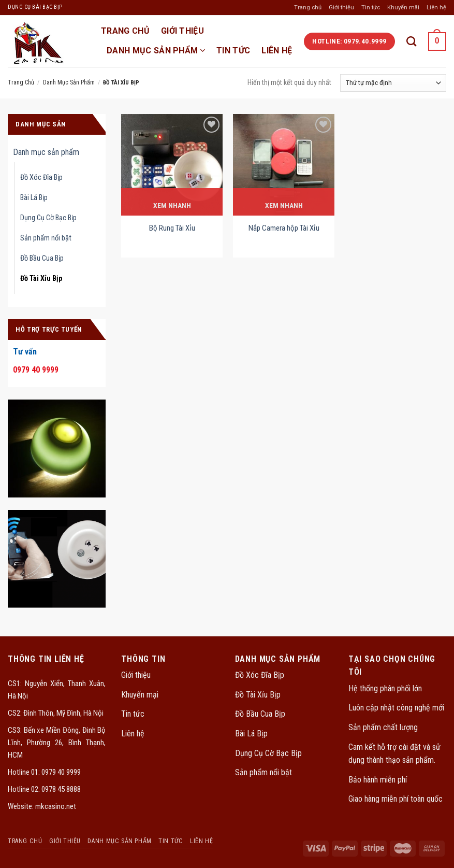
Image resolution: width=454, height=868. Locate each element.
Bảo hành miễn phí (378, 780)
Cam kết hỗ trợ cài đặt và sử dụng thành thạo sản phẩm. (394, 754)
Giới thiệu (341, 8)
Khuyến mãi (403, 8)
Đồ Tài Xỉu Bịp (41, 279)
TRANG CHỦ (125, 31)
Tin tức (371, 8)
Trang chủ (308, 8)
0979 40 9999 (60, 772)
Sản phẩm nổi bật (46, 238)
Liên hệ (436, 8)
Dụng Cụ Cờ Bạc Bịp (48, 218)
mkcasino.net (56, 806)
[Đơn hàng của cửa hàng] (393, 83)
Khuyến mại (140, 695)
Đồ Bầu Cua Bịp (42, 258)
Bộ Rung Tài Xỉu (172, 228)
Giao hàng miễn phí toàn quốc (396, 799)
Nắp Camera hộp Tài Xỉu (284, 228)
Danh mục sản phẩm (156, 51)
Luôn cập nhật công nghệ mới (396, 708)
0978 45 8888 (60, 789)
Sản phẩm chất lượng (383, 727)
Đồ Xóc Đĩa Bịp (41, 177)
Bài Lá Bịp (34, 198)
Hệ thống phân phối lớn (385, 688)
